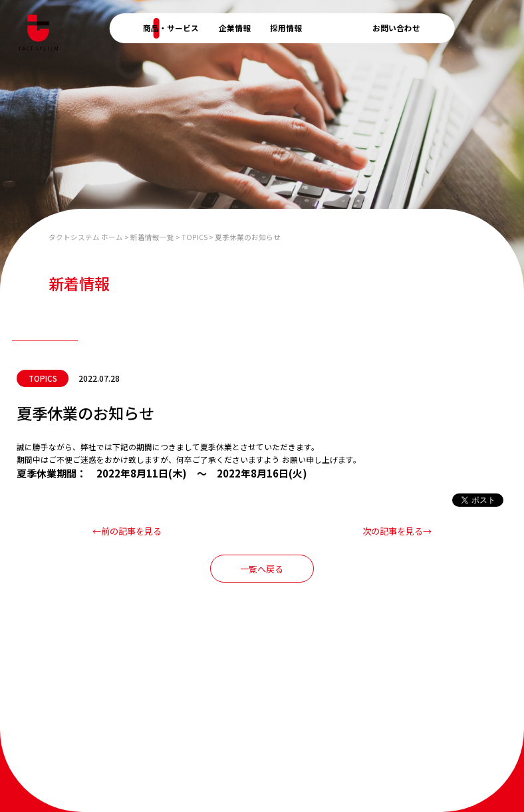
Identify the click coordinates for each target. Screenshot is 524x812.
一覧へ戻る (262, 569)
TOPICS (43, 378)
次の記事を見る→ (397, 531)
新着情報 (337, 28)
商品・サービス (171, 28)
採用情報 (286, 28)
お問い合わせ (396, 28)
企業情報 (235, 28)
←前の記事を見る (127, 531)
